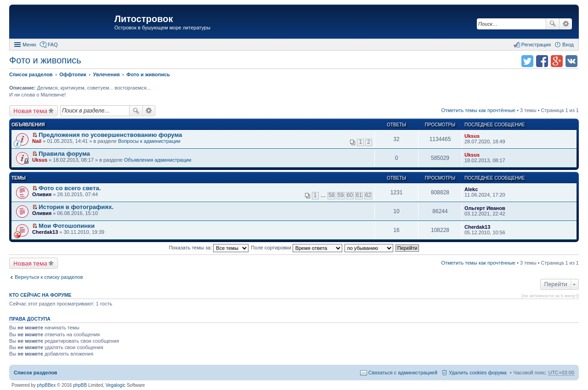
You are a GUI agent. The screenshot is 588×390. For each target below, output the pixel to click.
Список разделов (36, 373)
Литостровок (144, 19)
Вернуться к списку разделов (49, 277)
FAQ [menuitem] (53, 45)
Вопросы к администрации (149, 141)
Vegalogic (116, 385)
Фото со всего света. (70, 188)
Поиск (553, 24)
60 (350, 195)
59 (341, 195)
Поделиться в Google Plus (557, 61)
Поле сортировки (296, 248)
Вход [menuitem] (568, 45)
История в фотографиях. (76, 207)
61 (359, 195)
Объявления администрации (158, 160)
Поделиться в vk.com (571, 61)
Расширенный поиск (566, 24)
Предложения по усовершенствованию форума (110, 135)
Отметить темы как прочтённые (478, 110)
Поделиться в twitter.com (527, 61)
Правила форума (64, 154)
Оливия (42, 194)
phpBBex (47, 385)
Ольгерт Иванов (485, 208)
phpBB (80, 385)
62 (368, 195)
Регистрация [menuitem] (536, 45)
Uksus (472, 136)
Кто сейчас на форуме (40, 295)
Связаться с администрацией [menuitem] (403, 373)
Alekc (471, 189)
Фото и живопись (45, 60)
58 (331, 195)
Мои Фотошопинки (67, 226)
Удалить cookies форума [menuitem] (478, 373)
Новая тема (30, 111)
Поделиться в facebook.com (542, 61)
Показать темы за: (209, 248)
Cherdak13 (45, 232)
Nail (37, 141)
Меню (29, 45)
